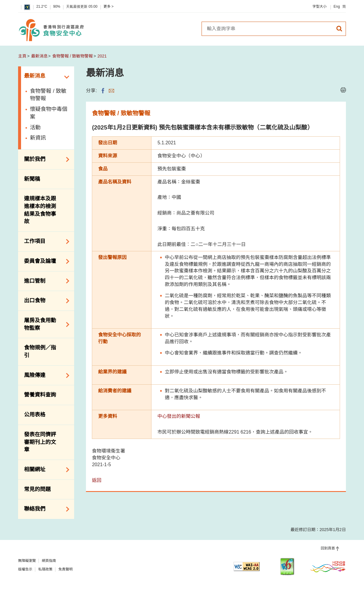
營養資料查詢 (40, 395)
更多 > (108, 7)
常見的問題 (37, 489)
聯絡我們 (45, 509)
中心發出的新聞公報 (179, 416)
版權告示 (25, 569)
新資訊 (38, 138)
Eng (337, 7)
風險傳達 (45, 375)
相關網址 (45, 470)
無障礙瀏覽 (27, 561)
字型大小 (320, 7)
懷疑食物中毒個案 (49, 113)
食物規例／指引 (40, 351)
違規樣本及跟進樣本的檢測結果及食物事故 (40, 210)
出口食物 (45, 301)
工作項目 (45, 242)
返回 (97, 480)
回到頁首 (328, 548)
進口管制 (45, 281)
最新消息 (39, 56)
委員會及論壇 (45, 261)
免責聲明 (66, 569)
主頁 (22, 56)
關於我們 (45, 159)
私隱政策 (45, 569)
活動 (35, 127)
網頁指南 (49, 561)
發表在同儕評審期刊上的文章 (40, 442)
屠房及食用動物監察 (45, 324)
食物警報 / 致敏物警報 (73, 56)
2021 (102, 56)
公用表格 (35, 415)
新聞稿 (32, 179)
